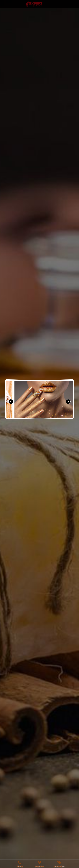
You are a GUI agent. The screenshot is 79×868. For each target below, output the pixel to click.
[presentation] (11, 402)
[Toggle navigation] (50, 4)
